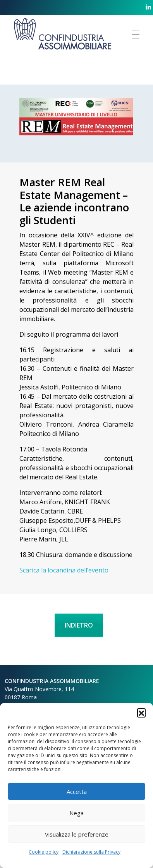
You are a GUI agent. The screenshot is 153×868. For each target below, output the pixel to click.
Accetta (77, 792)
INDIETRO (79, 625)
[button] (141, 712)
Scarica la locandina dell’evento (64, 570)
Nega (76, 813)
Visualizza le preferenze (77, 834)
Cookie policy (44, 852)
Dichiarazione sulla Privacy (91, 852)
